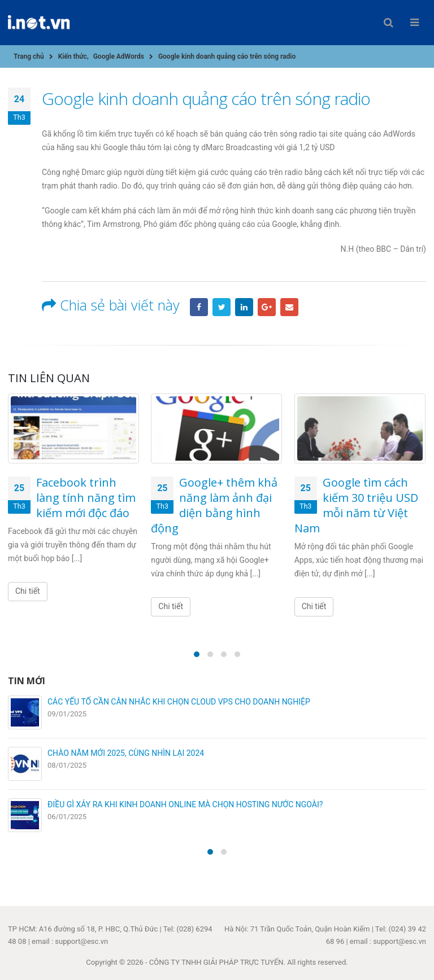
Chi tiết (28, 591)
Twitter (222, 307)
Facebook (199, 307)
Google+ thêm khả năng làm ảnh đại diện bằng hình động (214, 505)
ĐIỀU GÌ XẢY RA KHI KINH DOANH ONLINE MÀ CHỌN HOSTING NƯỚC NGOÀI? (185, 804)
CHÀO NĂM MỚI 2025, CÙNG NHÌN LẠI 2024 (126, 753)
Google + (267, 307)
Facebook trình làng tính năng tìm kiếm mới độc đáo (86, 498)
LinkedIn (244, 307)
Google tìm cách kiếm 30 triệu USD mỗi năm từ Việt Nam (356, 505)
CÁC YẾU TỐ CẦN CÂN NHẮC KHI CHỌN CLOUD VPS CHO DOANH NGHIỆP (179, 702)
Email (289, 307)
